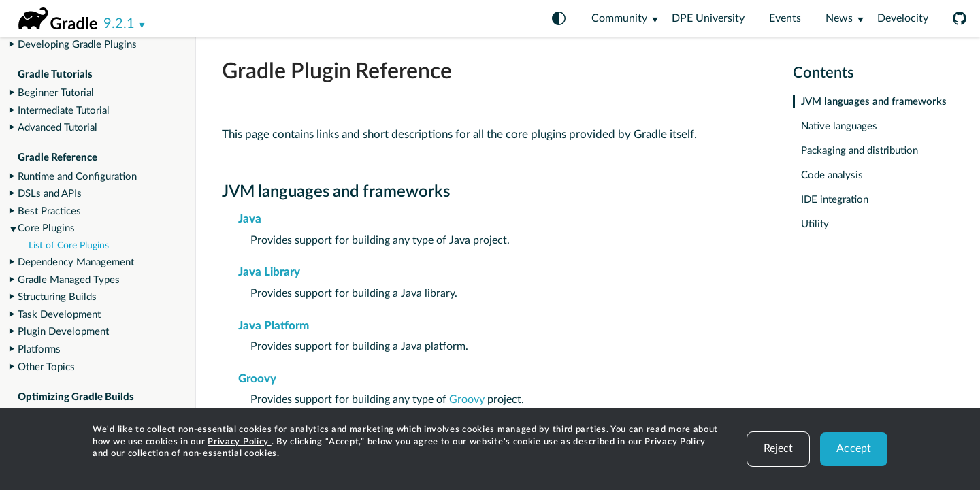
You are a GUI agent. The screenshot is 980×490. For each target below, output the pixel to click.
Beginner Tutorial (56, 93)
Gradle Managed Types (69, 280)
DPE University (708, 18)
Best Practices (49, 211)
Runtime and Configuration (77, 177)
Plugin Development (63, 332)
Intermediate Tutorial (64, 111)
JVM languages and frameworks (874, 102)
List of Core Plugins (69, 246)
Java (250, 219)
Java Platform (274, 326)
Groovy (257, 379)
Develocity (903, 18)
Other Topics (46, 367)
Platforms (39, 349)
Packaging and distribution (860, 151)
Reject (779, 448)
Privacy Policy (240, 442)
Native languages (839, 126)
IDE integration (835, 200)
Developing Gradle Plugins (77, 45)
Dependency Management (76, 262)
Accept (854, 448)
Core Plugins (46, 228)
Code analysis (832, 175)
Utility (815, 224)
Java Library (269, 272)
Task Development (59, 315)
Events (785, 18)
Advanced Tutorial (58, 128)
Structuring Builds (57, 297)
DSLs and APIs (50, 194)
